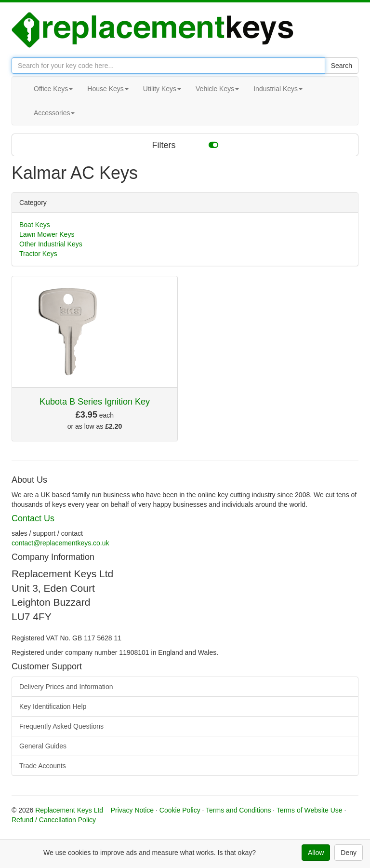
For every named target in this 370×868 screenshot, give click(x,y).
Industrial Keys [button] (278, 89)
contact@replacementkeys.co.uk (60, 543)
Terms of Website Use (310, 810)
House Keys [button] (108, 89)
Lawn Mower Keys (47, 234)
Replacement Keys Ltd (69, 810)
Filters (185, 145)
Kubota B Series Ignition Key (95, 402)
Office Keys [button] (53, 89)
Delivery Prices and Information (66, 687)
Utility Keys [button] (162, 89)
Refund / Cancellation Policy (54, 820)
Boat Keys (35, 225)
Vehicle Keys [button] (217, 89)
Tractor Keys (38, 254)
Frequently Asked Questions (61, 726)
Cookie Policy (180, 810)
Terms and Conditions (238, 810)
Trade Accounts (43, 766)
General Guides (43, 746)
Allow (316, 853)
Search (342, 66)
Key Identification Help (53, 706)
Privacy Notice (132, 810)
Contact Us (33, 518)
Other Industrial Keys (51, 244)
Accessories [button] (54, 113)
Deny (349, 853)
